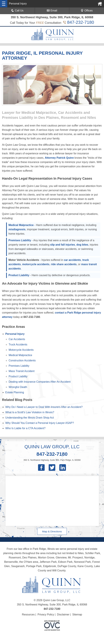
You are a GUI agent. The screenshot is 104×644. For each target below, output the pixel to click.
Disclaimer (63, 615)
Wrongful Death (18, 387)
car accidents (72, 260)
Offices (87, 11)
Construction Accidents (22, 360)
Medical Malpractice (21, 225)
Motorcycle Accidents (21, 350)
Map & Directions (52, 531)
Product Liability (19, 275)
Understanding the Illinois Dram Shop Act (30, 418)
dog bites (82, 245)
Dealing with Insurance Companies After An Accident (40, 382)
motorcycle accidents (36, 264)
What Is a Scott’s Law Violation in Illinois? (30, 412)
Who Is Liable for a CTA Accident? (25, 428)
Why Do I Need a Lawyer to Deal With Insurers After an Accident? (44, 407)
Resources (28, 615)
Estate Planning (15, 392)
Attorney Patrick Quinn (59, 158)
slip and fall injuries (63, 245)
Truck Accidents (18, 345)
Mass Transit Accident (22, 371)
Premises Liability (20, 240)
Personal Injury (15, 334)
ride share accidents (64, 264)
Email (52, 11)
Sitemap (77, 615)
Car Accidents (17, 339)
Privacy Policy (46, 615)
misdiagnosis (17, 229)
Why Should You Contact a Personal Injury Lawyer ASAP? (40, 423)
